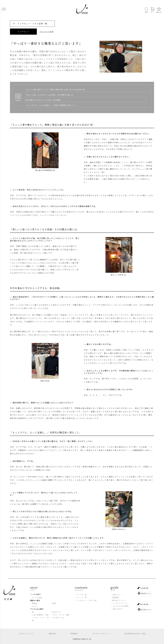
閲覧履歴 (116, 598)
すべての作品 (37, 598)
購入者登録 (144, 604)
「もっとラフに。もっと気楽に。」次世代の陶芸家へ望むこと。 (51, 105)
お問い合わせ (117, 609)
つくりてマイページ (120, 603)
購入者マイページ (119, 600)
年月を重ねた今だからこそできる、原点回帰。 (44, 100)
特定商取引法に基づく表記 (135, 634)
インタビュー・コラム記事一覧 (32, 24)
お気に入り (117, 595)
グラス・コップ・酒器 (61, 615)
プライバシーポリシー (101, 634)
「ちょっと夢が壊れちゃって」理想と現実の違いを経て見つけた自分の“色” (55, 90)
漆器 (54, 603)
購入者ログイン (146, 610)
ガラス (35, 606)
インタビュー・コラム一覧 (87, 600)
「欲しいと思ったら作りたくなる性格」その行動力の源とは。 (50, 95)
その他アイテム (59, 618)
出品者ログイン (146, 593)
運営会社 (52, 634)
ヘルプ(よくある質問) (121, 606)
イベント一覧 (82, 598)
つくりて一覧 (82, 595)
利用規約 (74, 634)
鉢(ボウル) (57, 612)
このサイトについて (26, 634)
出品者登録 (144, 588)
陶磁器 (35, 603)
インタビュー (23, 31)
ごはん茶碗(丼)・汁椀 (40, 615)
